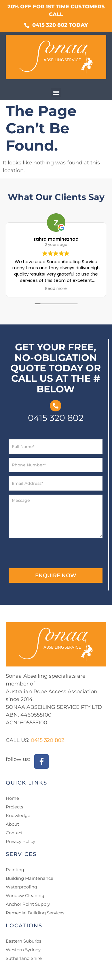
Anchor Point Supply (28, 904)
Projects (14, 807)
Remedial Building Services (35, 913)
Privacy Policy (20, 841)
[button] (56, 93)
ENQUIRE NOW (56, 576)
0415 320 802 (56, 418)
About (12, 824)
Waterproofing (21, 887)
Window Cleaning (25, 896)
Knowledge (18, 815)
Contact (14, 833)
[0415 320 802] (56, 406)
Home (12, 798)
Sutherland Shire (24, 958)
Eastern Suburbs (23, 941)
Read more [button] (56, 289)
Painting (15, 870)
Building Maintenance (30, 878)
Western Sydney (23, 950)
